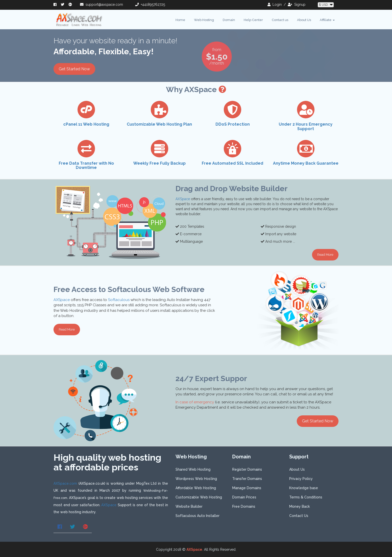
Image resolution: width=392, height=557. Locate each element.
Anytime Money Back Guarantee (306, 163)
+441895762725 (150, 5)
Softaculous (119, 300)
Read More (325, 255)
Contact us (280, 20)
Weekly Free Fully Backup (159, 163)
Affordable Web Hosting (196, 488)
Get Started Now (74, 69)
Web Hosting (204, 20)
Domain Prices (244, 497)
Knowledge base (304, 488)
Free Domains (244, 506)
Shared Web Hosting (193, 469)
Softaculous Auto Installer (197, 516)
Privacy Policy (301, 479)
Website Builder (189, 506)
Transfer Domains (247, 479)
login (275, 5)
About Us (304, 20)
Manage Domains (247, 488)
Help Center (253, 20)
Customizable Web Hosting (199, 497)
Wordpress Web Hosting (196, 479)
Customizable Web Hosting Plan (159, 124)
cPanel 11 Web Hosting (86, 124)
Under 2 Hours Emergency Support (306, 126)
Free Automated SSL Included (232, 163)
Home (180, 20)
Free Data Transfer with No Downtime (86, 166)
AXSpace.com (65, 483)
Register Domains (247, 469)
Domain (229, 20)
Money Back (299, 506)
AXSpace (183, 199)
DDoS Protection (233, 124)
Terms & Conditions (306, 497)
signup (297, 5)
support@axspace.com (101, 5)
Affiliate (327, 20)
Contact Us (299, 516)
